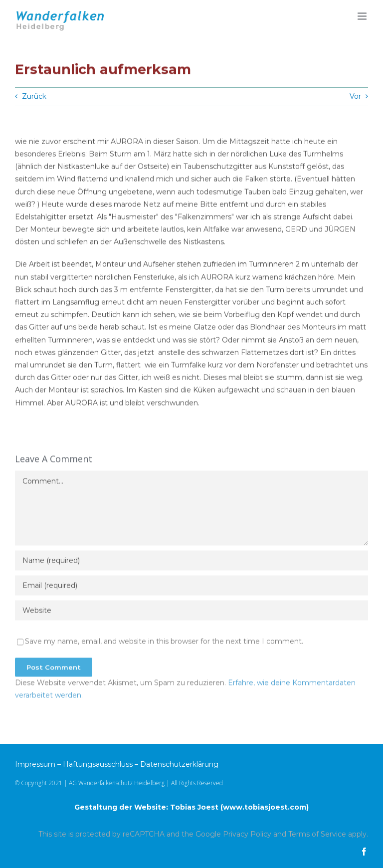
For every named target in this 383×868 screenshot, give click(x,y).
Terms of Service (317, 834)
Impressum (35, 764)
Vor (355, 96)
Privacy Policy (247, 834)
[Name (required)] (191, 562)
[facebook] (364, 852)
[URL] (191, 612)
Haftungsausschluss (98, 764)
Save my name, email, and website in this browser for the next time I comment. (164, 643)
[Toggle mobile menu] (363, 16)
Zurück (34, 96)
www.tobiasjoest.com (265, 807)
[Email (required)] (191, 587)
